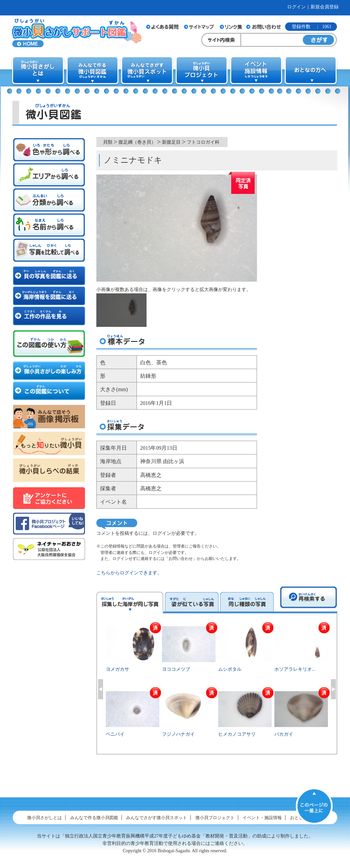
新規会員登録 (325, 7)
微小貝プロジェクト (215, 818)
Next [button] (333, 689)
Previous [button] (101, 689)
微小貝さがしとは (45, 818)
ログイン (296, 7)
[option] (217, 688)
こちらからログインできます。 (129, 573)
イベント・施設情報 (262, 818)
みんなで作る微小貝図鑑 (94, 818)
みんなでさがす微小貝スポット (157, 818)
